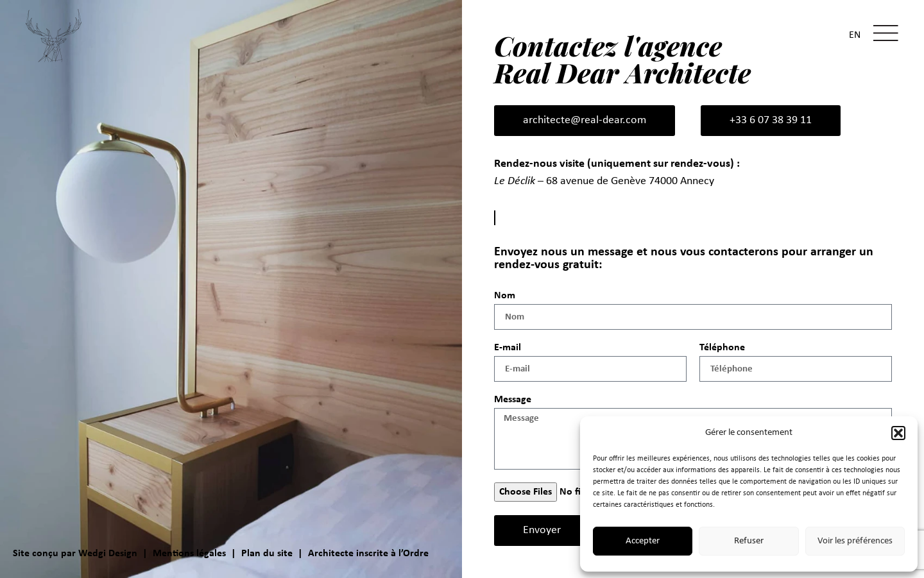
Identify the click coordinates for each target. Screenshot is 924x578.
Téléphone (722, 348)
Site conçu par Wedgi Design (75, 554)
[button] (898, 433)
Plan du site (267, 554)
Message (513, 400)
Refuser (749, 541)
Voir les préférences (855, 541)
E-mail (508, 348)
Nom (505, 296)
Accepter (643, 541)
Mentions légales (189, 554)
